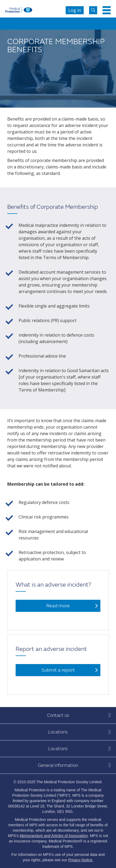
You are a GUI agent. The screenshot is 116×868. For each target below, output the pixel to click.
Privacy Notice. (81, 860)
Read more (58, 606)
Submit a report (58, 670)
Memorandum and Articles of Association (54, 836)
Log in (75, 10)
